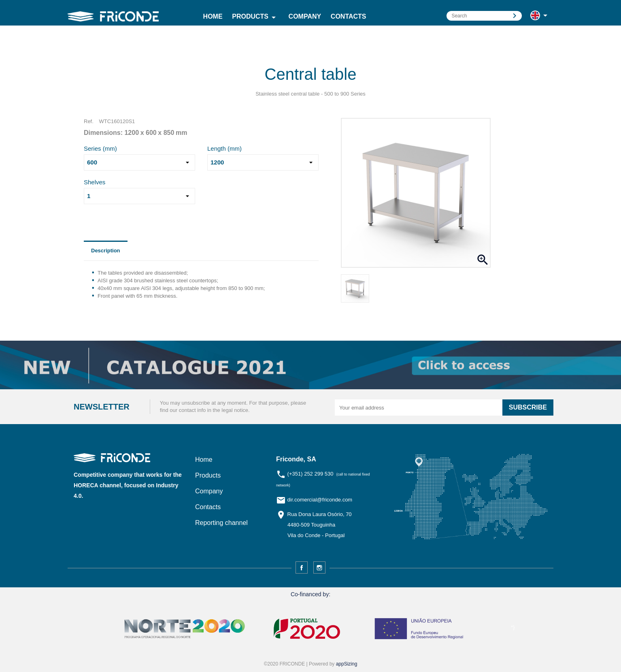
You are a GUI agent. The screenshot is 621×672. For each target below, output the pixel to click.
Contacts (349, 16)
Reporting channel (221, 523)
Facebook (302, 567)
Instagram (319, 567)
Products (255, 17)
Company (305, 16)
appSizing (347, 664)
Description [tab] (106, 251)
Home (213, 16)
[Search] (484, 16)
